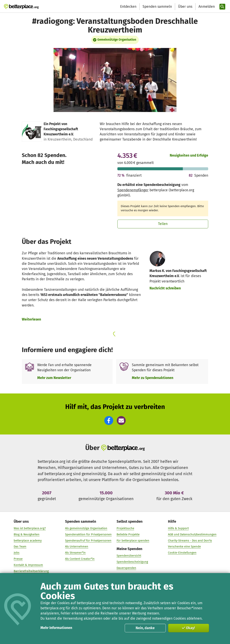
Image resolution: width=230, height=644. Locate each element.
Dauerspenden (126, 568)
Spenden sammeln (157, 7)
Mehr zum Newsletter (54, 378)
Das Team (20, 546)
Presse (18, 559)
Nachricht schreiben (165, 288)
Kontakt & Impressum (28, 565)
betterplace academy (28, 541)
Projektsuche (125, 528)
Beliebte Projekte (128, 534)
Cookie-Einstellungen (182, 553)
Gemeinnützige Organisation (117, 40)
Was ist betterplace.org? (30, 528)
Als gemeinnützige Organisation (86, 528)
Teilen (163, 224)
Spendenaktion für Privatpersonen (88, 534)
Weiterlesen (31, 319)
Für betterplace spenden (133, 541)
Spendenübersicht (129, 556)
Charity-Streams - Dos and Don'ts (190, 541)
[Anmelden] (206, 7)
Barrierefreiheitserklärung (31, 571)
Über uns (185, 7)
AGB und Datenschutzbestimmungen (192, 534)
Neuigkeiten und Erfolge (189, 155)
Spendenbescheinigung (132, 562)
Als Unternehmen (77, 546)
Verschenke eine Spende (184, 546)
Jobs (17, 553)
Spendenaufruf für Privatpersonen (88, 541)
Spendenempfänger (133, 190)
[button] (109, 421)
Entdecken (128, 7)
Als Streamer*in (75, 553)
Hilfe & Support (178, 528)
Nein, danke (145, 628)
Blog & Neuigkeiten (27, 534)
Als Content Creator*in (80, 559)
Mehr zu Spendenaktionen (153, 378)
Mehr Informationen (56, 628)
